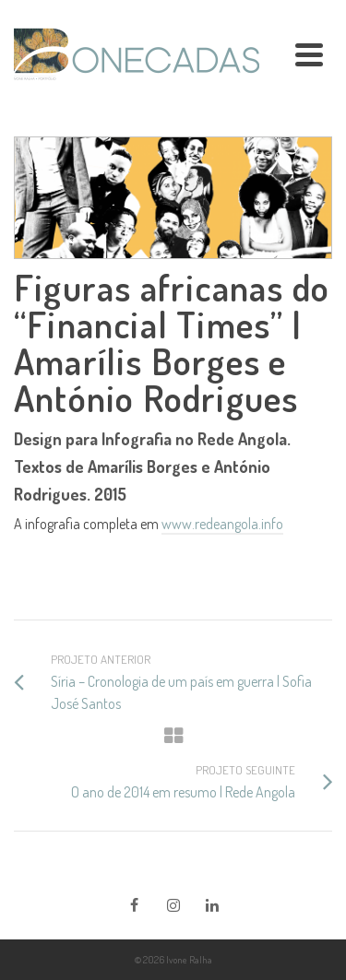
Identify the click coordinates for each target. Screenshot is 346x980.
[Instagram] (173, 904)
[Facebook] (135, 904)
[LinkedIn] (212, 904)
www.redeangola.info (222, 524)
